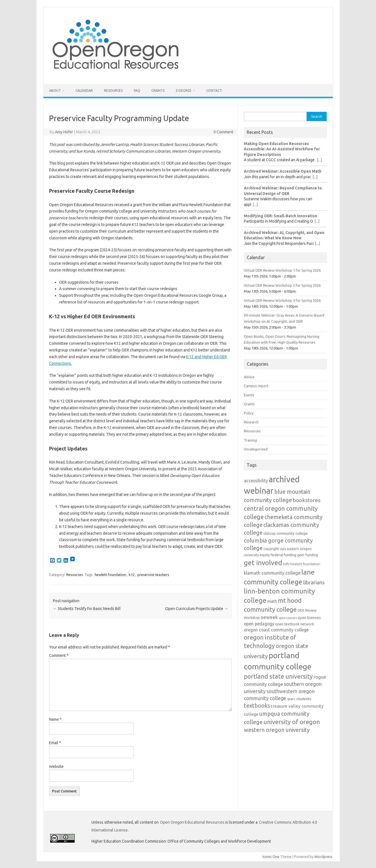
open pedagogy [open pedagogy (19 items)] (259, 624)
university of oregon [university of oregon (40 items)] (292, 722)
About (55, 91)
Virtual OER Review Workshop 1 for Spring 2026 (282, 270)
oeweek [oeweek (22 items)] (269, 617)
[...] (319, 160)
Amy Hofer (64, 132)
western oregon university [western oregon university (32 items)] (277, 730)
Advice (249, 377)
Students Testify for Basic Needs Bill (87, 609)
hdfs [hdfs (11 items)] (286, 564)
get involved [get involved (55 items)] (263, 563)
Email (55, 743)
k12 (132, 575)
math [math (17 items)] (272, 601)
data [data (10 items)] (283, 549)
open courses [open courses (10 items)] (288, 618)
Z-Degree (184, 91)
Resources (113, 91)
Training (250, 440)
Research (251, 422)
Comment (59, 655)
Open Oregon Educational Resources (192, 822)
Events (249, 395)
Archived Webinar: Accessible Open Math (283, 171)
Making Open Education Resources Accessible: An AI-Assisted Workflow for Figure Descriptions (282, 149)
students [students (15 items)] (304, 699)
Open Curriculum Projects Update (197, 609)
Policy (249, 413)
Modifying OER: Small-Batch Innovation (281, 216)
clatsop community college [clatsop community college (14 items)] (286, 533)
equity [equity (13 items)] (265, 555)
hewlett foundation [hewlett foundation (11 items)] (305, 564)
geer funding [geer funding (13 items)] (308, 555)
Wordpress (323, 857)
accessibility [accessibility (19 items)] (256, 481)
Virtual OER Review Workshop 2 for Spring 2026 (282, 285)
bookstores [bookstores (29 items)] (307, 500)
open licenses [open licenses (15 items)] (309, 618)
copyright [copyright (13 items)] (271, 549)
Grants (158, 91)
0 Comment (223, 132)
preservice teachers (153, 575)
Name (55, 719)
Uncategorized (256, 449)
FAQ (137, 91)
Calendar (84, 91)
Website (56, 766)
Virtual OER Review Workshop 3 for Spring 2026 (282, 300)
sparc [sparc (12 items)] (291, 699)
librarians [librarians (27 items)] (314, 583)
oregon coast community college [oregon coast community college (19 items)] (276, 630)
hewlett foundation (110, 575)
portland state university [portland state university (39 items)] (278, 676)
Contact (214, 91)
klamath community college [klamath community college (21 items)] (272, 573)
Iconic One (271, 857)
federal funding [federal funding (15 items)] (283, 555)
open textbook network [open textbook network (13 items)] (295, 624)
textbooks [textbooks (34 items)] (257, 706)
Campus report (256, 386)
